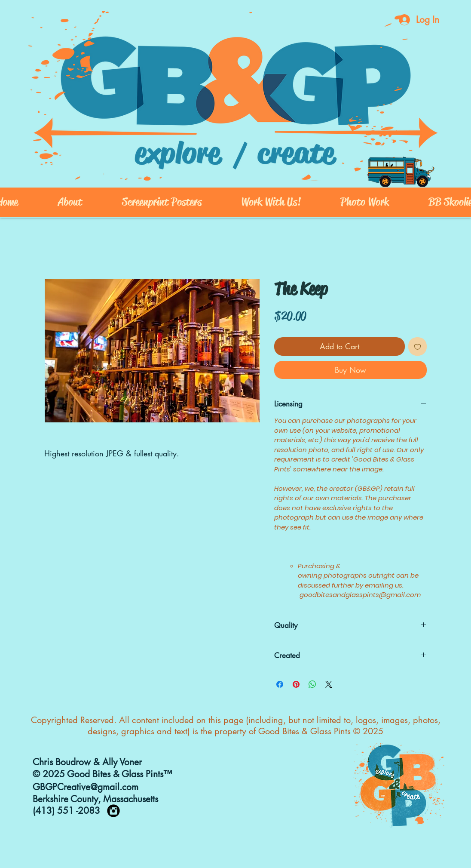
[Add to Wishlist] (417, 346)
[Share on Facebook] (280, 684)
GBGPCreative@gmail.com (86, 787)
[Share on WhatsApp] (312, 684)
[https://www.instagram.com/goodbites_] (113, 811)
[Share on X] (329, 684)
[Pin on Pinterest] (296, 684)
